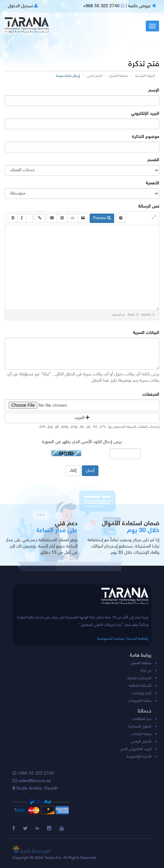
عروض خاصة (142, 6)
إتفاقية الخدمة (138, 639)
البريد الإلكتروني (145, 114)
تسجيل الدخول (23, 6)
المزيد (82, 418)
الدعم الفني (94, 76)
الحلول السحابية (140, 727)
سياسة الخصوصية (111, 639)
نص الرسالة (149, 206)
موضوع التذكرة (146, 137)
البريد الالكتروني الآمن (136, 749)
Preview (102, 218)
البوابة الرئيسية (145, 76)
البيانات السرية (146, 333)
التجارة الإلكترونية (139, 757)
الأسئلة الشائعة (140, 686)
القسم (153, 160)
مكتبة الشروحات (140, 701)
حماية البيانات (141, 734)
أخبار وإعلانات (141, 693)
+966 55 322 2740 (104, 6)
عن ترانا (146, 671)
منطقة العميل (119, 76)
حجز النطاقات (142, 719)
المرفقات (151, 395)
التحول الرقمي (141, 742)
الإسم (154, 90)
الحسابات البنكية (139, 678)
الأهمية (153, 183)
